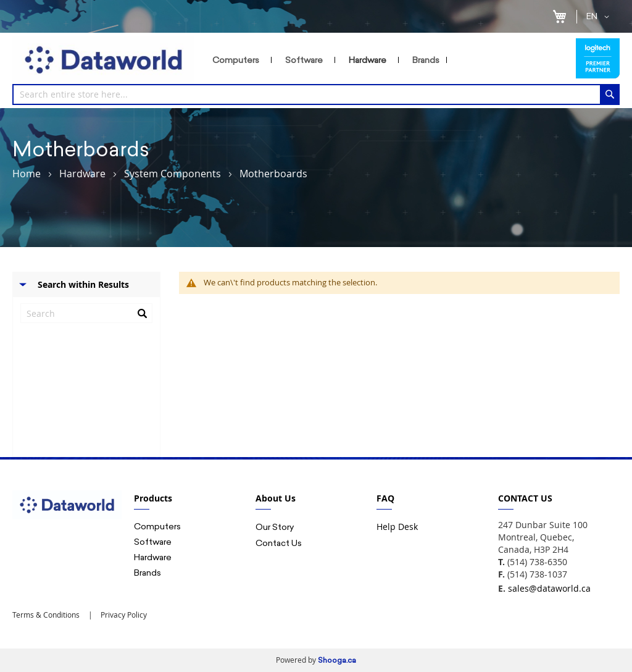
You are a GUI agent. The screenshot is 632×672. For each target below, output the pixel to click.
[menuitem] (238, 60)
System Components (173, 174)
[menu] (388, 60)
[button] (600, 17)
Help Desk (397, 527)
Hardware (82, 174)
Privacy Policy (123, 615)
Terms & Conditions (46, 615)
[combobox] (316, 94)
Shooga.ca (337, 660)
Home (27, 174)
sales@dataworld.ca (549, 588)
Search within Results (83, 284)
